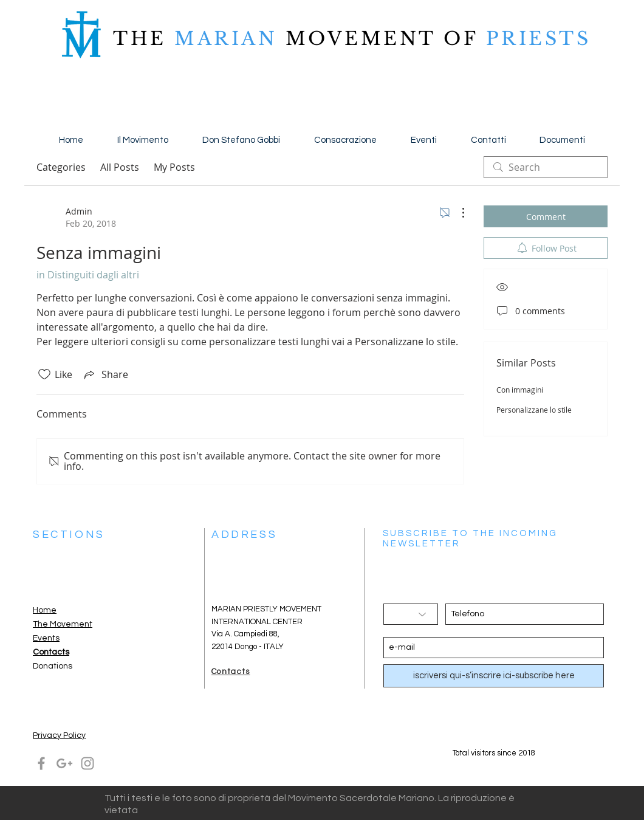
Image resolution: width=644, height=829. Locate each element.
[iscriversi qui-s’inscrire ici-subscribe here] (494, 676)
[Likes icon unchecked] (44, 374)
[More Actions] (457, 213)
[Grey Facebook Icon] (41, 763)
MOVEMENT (361, 39)
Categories (61, 167)
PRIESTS (534, 39)
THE (140, 39)
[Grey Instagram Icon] (87, 763)
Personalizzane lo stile (534, 410)
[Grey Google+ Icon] (64, 763)
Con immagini (520, 390)
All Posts (120, 167)
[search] (546, 167)
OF (461, 39)
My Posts (174, 167)
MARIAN (226, 39)
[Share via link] (105, 374)
